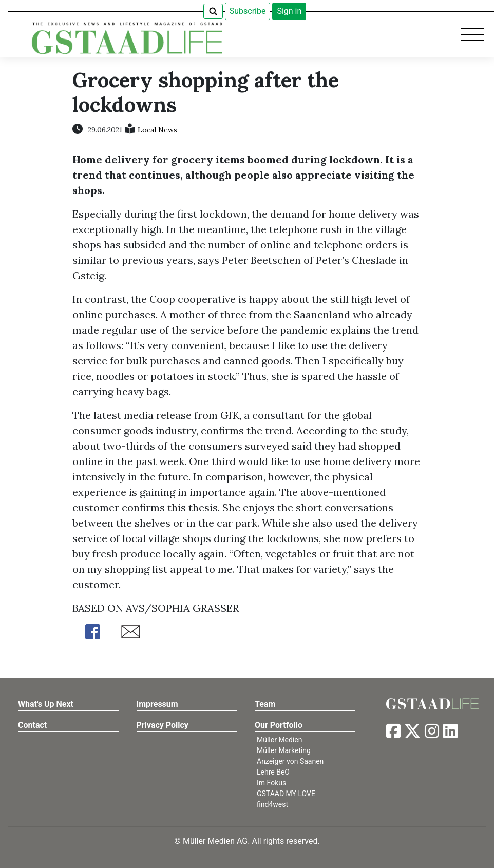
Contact (32, 725)
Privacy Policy (163, 725)
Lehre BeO (273, 772)
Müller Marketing (284, 750)
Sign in (289, 11)
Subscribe (248, 11)
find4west (272, 804)
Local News (157, 130)
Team (265, 704)
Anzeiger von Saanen (290, 761)
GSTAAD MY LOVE (286, 794)
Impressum (157, 704)
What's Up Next (46, 704)
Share (93, 632)
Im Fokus (271, 783)
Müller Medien (280, 740)
